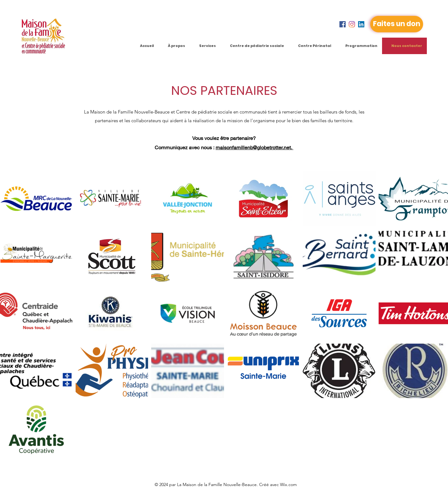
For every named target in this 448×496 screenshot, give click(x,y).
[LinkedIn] (361, 24)
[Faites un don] (397, 24)
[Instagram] (352, 24)
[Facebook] (343, 24)
